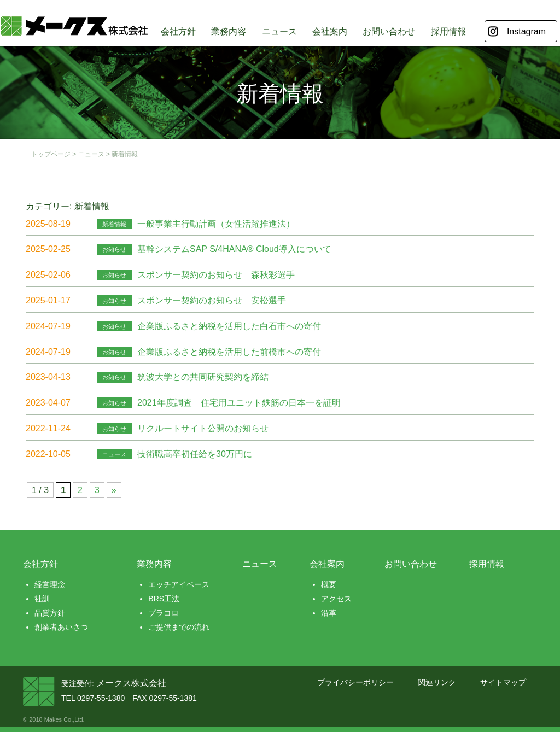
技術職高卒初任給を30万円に (195, 454)
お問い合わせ (389, 31)
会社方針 (178, 31)
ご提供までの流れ (179, 627)
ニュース (279, 31)
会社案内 (330, 31)
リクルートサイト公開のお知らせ (203, 428)
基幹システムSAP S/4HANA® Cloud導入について (234, 249)
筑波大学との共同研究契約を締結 (203, 377)
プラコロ (164, 613)
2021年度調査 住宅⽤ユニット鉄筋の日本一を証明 (239, 403)
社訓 (42, 599)
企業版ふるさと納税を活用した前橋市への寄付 (229, 352)
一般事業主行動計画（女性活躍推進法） (216, 224)
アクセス (336, 599)
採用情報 (448, 31)
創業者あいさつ (61, 627)
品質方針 (50, 613)
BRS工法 (164, 599)
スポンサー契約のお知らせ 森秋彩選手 (216, 275)
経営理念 (50, 584)
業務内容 (229, 31)
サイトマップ (503, 682)
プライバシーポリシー (355, 682)
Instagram (526, 31)
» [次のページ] (114, 490)
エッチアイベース (179, 584)
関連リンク (437, 682)
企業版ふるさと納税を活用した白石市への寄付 (229, 326)
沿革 (329, 613)
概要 (329, 584)
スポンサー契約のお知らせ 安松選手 (212, 300)
